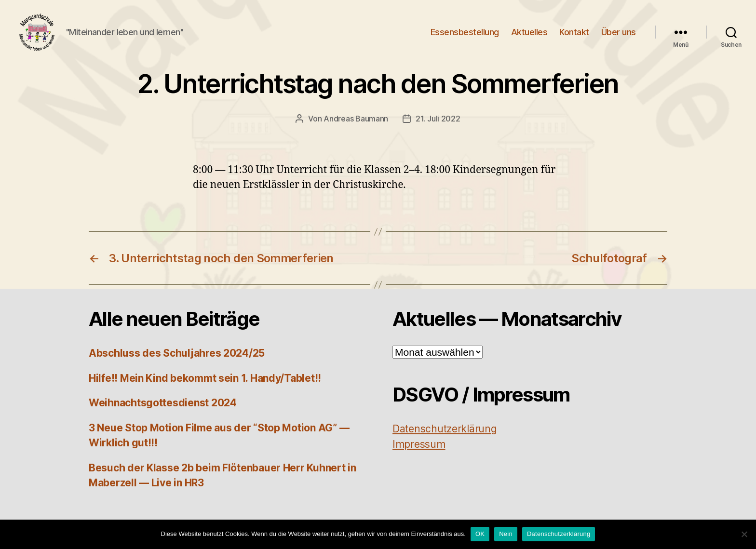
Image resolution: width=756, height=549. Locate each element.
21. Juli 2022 (438, 125)
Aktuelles (529, 35)
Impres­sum (419, 450)
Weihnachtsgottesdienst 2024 (163, 409)
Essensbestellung (465, 35)
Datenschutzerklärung (559, 534)
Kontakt (574, 35)
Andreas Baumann (356, 125)
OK (480, 534)
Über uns (619, 35)
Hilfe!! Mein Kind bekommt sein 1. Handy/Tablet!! (205, 384)
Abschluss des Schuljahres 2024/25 (177, 359)
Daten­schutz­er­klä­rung (445, 435)
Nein (506, 534)
